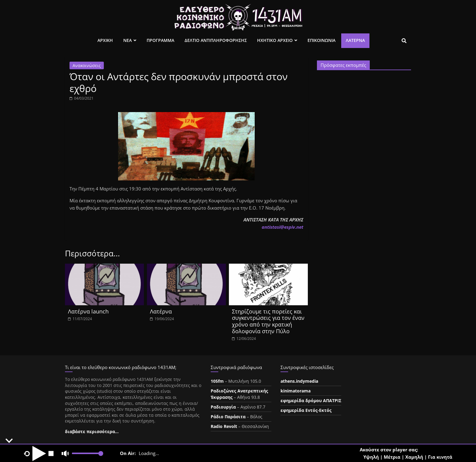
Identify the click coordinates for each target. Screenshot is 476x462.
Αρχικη (105, 40)
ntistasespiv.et (282, 227)
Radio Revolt (224, 426)
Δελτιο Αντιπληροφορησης (216, 40)
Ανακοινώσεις (87, 65)
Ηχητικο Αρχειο (275, 40)
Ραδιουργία (223, 407)
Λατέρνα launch (88, 311)
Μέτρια (392, 457)
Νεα (127, 40)
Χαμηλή (414, 457)
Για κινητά (440, 457)
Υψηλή (371, 457)
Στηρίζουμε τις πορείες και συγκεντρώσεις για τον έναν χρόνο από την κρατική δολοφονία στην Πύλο (268, 321)
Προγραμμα (160, 40)
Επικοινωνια (321, 40)
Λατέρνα (355, 40)
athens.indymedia (299, 381)
